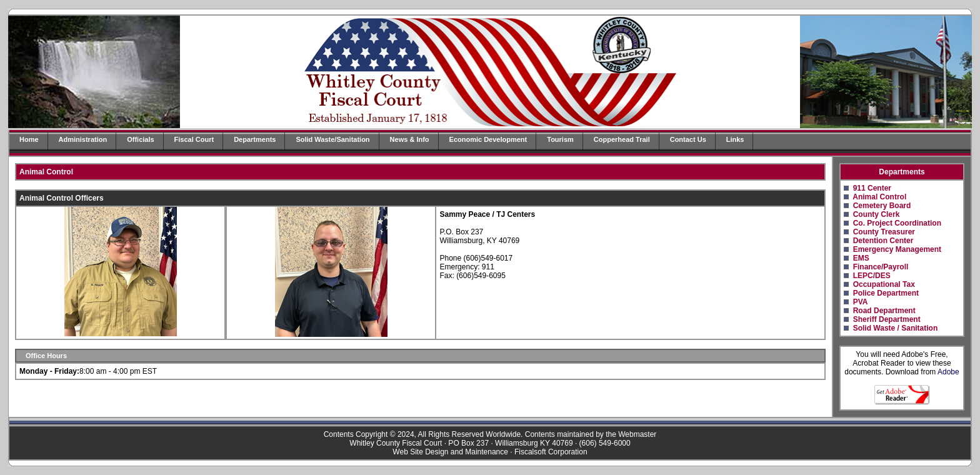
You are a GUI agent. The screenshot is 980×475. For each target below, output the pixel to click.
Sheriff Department (887, 319)
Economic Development (488, 139)
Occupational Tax (884, 284)
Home (29, 139)
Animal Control (879, 197)
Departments (255, 139)
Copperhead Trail (622, 139)
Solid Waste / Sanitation (896, 328)
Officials (140, 139)
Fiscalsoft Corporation (551, 452)
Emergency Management (897, 249)
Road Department (884, 311)
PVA (861, 302)
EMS (861, 258)
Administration (83, 139)
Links (735, 139)
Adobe (948, 372)
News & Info (410, 139)
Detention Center (883, 241)
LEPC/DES (872, 276)
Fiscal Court (194, 139)
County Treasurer (884, 232)
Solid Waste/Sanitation (332, 139)
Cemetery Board (882, 206)
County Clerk (877, 214)
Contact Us (688, 139)
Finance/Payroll (881, 267)
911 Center (872, 188)
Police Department (886, 293)
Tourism (560, 139)
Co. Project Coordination (897, 223)
